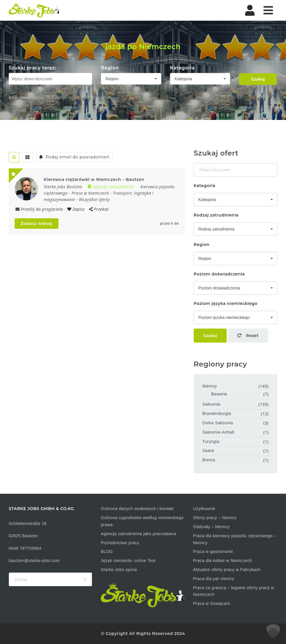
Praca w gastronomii (213, 551)
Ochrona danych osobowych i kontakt (137, 509)
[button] (273, 631)
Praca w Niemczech (90, 193)
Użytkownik (204, 509)
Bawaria (219, 394)
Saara (208, 451)
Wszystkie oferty (94, 199)
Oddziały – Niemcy (211, 527)
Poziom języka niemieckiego (226, 303)
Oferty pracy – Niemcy (215, 518)
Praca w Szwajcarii (212, 603)
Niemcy (210, 386)
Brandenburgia (217, 413)
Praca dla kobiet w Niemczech (223, 561)
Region (110, 68)
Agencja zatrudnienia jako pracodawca (138, 534)
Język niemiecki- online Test (128, 561)
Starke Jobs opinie (119, 570)
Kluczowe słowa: (27, 97)
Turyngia (211, 441)
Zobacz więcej (37, 224)
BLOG (107, 551)
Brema (209, 460)
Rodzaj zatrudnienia (216, 215)
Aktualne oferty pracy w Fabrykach (227, 570)
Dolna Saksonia (218, 423)
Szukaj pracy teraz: (32, 68)
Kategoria (182, 68)
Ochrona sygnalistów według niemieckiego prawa (142, 521)
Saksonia (212, 404)
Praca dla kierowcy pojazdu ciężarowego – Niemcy (235, 539)
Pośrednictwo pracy (120, 543)
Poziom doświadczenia (219, 274)
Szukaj (258, 79)
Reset (248, 336)
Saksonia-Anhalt (218, 432)
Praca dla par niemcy (214, 579)
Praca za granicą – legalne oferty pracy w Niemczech (234, 591)
